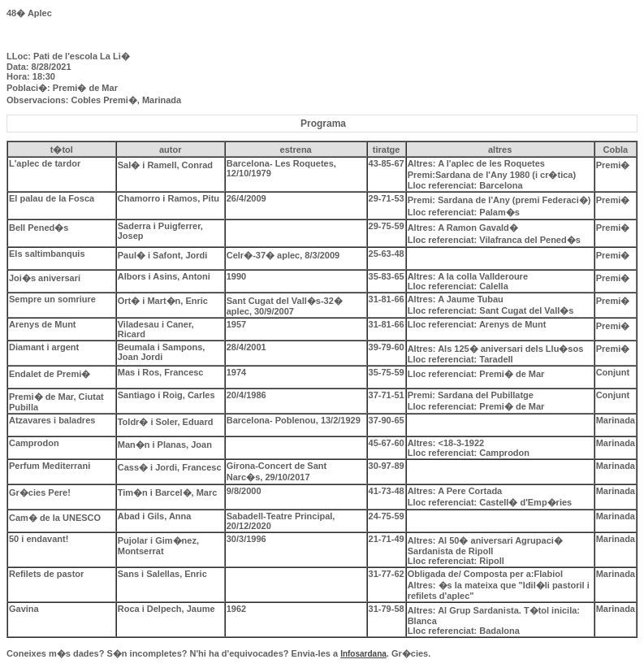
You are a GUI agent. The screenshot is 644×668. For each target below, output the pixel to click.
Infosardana (363, 654)
